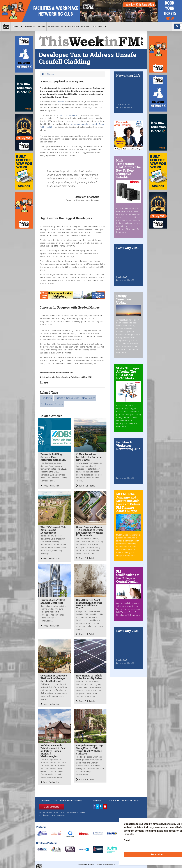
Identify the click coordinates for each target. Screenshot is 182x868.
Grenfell (60, 102)
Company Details (86, 864)
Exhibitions (72, 27)
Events (42, 27)
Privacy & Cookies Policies (131, 864)
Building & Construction (67, 398)
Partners (86, 27)
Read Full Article (50, 486)
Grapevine (30, 27)
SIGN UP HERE (51, 807)
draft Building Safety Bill (70, 115)
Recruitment (55, 27)
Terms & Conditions (106, 864)
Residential (47, 398)
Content (17, 27)
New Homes (89, 398)
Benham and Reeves (52, 404)
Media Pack (99, 27)
